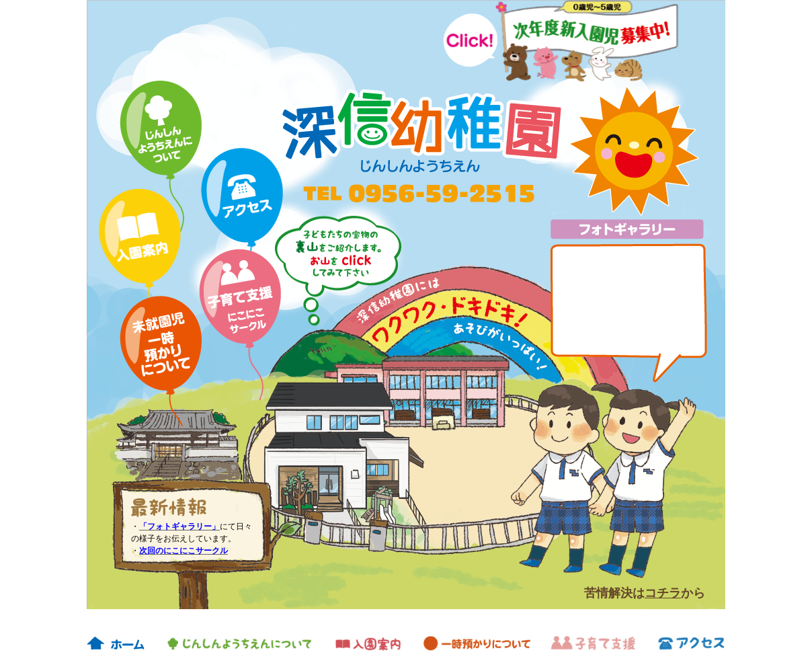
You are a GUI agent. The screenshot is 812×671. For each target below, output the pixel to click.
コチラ (663, 593)
